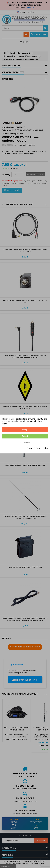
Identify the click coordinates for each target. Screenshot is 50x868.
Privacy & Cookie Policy (37, 448)
